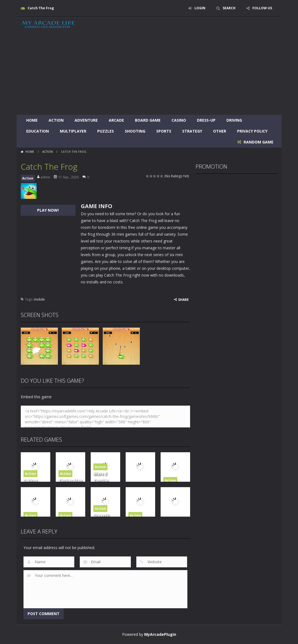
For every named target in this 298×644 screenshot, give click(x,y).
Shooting (135, 131)
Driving (234, 120)
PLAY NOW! (48, 210)
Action (56, 120)
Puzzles (106, 131)
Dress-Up (206, 120)
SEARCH (229, 8)
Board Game (148, 120)
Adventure (86, 120)
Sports (164, 131)
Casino (179, 120)
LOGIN (200, 8)
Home (32, 120)
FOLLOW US (262, 8)
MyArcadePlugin (160, 634)
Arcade (116, 120)
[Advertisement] (149, 74)
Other (220, 131)
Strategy (192, 131)
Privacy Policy (252, 131)
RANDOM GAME (258, 142)
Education (38, 131)
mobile (39, 299)
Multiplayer (73, 131)
